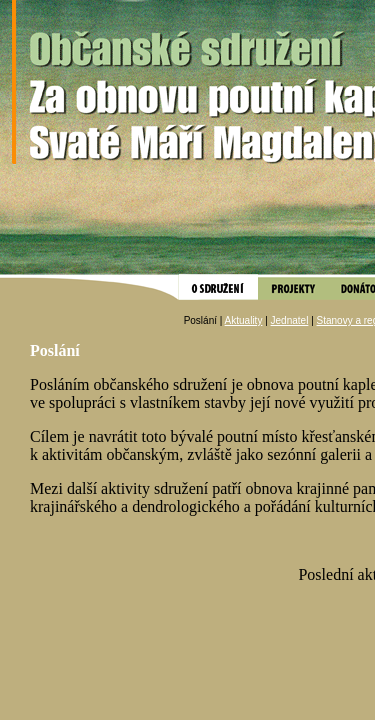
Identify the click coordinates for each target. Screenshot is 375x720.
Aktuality (244, 320)
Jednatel (290, 320)
